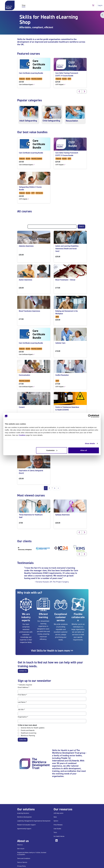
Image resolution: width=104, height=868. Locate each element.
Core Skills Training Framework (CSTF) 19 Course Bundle (67, 74)
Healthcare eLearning (28, 733)
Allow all (84, 450)
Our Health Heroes (59, 836)
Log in (100, 5)
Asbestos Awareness (26, 246)
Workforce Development (24, 817)
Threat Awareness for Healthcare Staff (31, 516)
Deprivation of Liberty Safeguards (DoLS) (31, 472)
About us (20, 845)
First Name (22, 695)
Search (81, 226)
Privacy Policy (21, 866)
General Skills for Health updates (33, 728)
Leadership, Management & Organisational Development (34, 821)
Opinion (56, 821)
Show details (90, 443)
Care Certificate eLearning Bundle (31, 73)
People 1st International (61, 759)
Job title (21, 710)
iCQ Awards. (74, 761)
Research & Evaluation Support (26, 825)
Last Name (22, 702)
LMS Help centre (58, 813)
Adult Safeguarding (28, 121)
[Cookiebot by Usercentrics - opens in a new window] (90, 416)
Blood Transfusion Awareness (29, 311)
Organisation (23, 717)
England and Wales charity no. (26, 852)
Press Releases (58, 825)
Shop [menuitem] (24, 5)
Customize (52, 450)
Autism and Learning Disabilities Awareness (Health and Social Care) (67, 249)
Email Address (24, 687)
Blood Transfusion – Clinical (65, 280)
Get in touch (21, 849)
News (55, 817)
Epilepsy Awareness (62, 515)
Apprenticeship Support (24, 829)
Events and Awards (28, 730)
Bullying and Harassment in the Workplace (67, 312)
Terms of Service (22, 862)
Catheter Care (60, 343)
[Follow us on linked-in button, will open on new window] (57, 841)
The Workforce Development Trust (66, 752)
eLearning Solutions (23, 813)
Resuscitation (72, 121)
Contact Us (23, 671)
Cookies (22, 435)
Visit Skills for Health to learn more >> (52, 651)
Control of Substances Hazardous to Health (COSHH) (67, 409)
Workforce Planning (28, 736)
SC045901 (22, 855)
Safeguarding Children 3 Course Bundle (30, 188)
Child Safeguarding (51, 121)
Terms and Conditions (24, 858)
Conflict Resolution (62, 375)
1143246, (38, 852)
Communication (24, 375)
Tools (55, 832)
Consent (22, 407)
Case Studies (57, 829)
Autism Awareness (25, 280)
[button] (93, 5)
